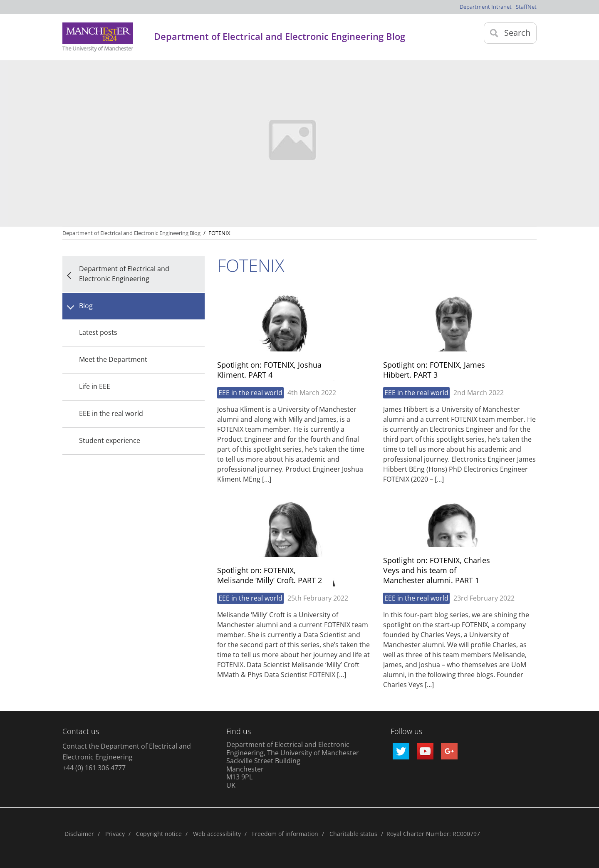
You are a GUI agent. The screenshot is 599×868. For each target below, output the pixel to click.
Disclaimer (79, 834)
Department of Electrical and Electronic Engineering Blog (131, 233)
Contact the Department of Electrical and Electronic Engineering (127, 752)
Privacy (115, 834)
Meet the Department (113, 359)
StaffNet (526, 7)
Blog (86, 306)
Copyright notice (159, 834)
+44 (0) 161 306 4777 (94, 768)
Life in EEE (95, 386)
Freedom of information (285, 834)
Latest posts (98, 332)
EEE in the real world (111, 413)
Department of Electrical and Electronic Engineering (124, 274)
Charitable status (353, 834)
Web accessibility (217, 834)
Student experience (110, 440)
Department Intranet (486, 7)
